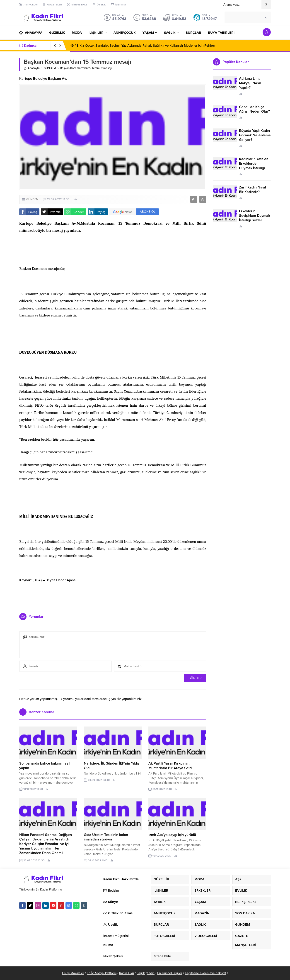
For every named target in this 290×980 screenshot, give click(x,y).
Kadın (151, 973)
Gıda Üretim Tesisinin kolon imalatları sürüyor (106, 837)
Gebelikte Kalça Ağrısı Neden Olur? (254, 109)
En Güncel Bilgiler (170, 973)
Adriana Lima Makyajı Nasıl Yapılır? (250, 83)
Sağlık (141, 973)
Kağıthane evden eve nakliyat (205, 973)
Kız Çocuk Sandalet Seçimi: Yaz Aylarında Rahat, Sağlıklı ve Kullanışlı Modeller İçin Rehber (143, 46)
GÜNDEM (50, 68)
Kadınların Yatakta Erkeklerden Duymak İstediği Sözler (254, 166)
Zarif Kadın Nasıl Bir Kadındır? (253, 190)
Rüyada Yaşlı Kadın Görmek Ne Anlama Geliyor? (255, 135)
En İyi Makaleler (73, 973)
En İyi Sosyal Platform (102, 973)
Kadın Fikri (127, 973)
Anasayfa (32, 68)
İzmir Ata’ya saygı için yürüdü (172, 835)
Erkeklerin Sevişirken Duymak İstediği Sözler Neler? (255, 218)
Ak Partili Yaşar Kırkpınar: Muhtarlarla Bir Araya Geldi (170, 766)
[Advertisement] (113, 596)
